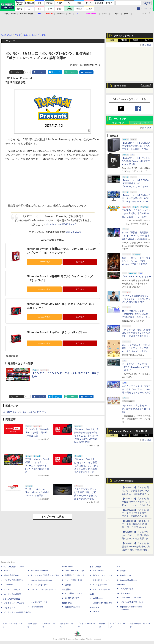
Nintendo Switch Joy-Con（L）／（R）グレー (57, 332)
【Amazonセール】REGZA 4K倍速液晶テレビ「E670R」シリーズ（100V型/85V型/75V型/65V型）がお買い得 (136, 186)
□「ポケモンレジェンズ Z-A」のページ (25, 412)
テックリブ (94, 608)
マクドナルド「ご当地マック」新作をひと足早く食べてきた (136, 409)
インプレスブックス (39, 602)
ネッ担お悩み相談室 (12, 594)
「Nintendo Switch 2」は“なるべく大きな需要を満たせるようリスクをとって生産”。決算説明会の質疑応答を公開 (86, 466)
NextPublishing (37, 607)
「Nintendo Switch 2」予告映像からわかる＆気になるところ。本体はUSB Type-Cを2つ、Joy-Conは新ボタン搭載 (86, 436)
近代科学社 (67, 603)
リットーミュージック (75, 571)
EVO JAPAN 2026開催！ (124, 481)
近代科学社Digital (73, 607)
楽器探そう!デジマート (75, 575)
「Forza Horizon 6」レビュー (136, 277)
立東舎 (68, 585)
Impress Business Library (41, 580)
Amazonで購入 (44, 262)
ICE (119, 567)
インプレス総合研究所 (13, 580)
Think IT (7, 571)
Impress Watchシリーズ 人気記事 (131, 431)
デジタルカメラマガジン (14, 603)
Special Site (120, 86)
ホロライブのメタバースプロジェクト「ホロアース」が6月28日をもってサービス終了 (136, 389)
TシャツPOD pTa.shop (130, 597)
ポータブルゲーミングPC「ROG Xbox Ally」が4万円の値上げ (135, 367)
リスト (28, 72)
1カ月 (147, 40)
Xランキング (120, 119)
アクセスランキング (124, 36)
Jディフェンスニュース (103, 575)
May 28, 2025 (73, 232)
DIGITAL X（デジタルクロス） (44, 590)
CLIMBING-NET (72, 598)
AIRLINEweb (98, 571)
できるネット (10, 608)
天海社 (123, 571)
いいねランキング (141, 123)
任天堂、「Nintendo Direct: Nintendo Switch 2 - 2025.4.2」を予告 (37, 492)
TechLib (96, 612)
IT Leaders (8, 585)
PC (70, 14)
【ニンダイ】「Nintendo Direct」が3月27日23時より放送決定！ (37, 432)
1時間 (112, 40)
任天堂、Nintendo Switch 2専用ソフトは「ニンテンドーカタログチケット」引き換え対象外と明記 (37, 466)
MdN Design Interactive (103, 603)
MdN (92, 594)
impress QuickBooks (129, 580)
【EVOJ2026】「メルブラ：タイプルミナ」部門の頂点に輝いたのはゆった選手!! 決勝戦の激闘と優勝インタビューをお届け (136, 538)
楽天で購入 (80, 262)
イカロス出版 (95, 567)
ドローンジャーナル (12, 590)
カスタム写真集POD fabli (132, 602)
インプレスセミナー (39, 585)
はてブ (57, 72)
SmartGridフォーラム (40, 571)
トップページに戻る (53, 517)
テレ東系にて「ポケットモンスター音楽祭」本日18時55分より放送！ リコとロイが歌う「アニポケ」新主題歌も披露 (136, 217)
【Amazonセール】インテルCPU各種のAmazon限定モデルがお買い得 (136, 161)
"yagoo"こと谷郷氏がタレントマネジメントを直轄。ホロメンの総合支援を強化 (136, 299)
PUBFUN (121, 585)
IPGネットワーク (124, 593)
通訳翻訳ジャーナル (101, 580)
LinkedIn (89, 72)
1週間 (136, 40)
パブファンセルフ (128, 589)
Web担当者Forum (11, 575)
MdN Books (98, 598)
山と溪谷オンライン (74, 593)
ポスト (19, 72)
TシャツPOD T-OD (74, 580)
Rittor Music (67, 567)
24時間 (124, 40)
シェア (41, 72)
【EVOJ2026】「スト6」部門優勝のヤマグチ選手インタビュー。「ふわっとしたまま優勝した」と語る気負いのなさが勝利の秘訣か (136, 505)
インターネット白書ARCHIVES (17, 612)
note (73, 72)
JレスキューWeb (100, 585)
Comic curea (125, 575)
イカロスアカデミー (101, 590)
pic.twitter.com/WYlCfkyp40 (61, 225)
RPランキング (118, 123)
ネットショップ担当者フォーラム (45, 575)
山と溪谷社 (67, 590)
